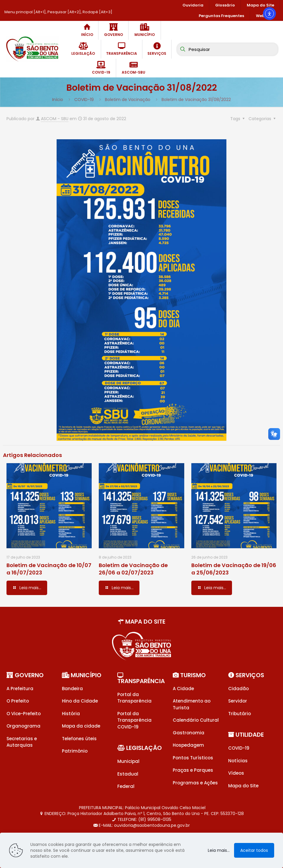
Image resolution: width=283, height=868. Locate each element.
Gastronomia (189, 733)
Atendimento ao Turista (192, 704)
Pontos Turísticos (193, 758)
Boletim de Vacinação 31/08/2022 (196, 100)
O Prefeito (18, 701)
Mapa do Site (243, 786)
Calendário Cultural (196, 720)
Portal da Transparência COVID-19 (134, 720)
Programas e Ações (195, 783)
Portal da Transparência (134, 698)
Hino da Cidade (80, 701)
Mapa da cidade (81, 726)
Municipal (128, 761)
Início (58, 100)
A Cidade (183, 689)
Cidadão (238, 689)
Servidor (238, 701)
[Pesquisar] (227, 49)
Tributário (240, 714)
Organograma (23, 726)
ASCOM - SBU (55, 119)
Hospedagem (188, 745)
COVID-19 (84, 100)
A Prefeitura (20, 689)
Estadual (128, 774)
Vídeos (236, 773)
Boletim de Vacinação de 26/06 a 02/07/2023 (133, 569)
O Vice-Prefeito (24, 714)
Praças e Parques (193, 770)
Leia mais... (219, 850)
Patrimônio (75, 751)
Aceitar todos (254, 850)
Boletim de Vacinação (128, 100)
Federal (126, 786)
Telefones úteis (79, 739)
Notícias (238, 761)
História (71, 714)
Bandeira (72, 689)
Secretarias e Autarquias (22, 742)
